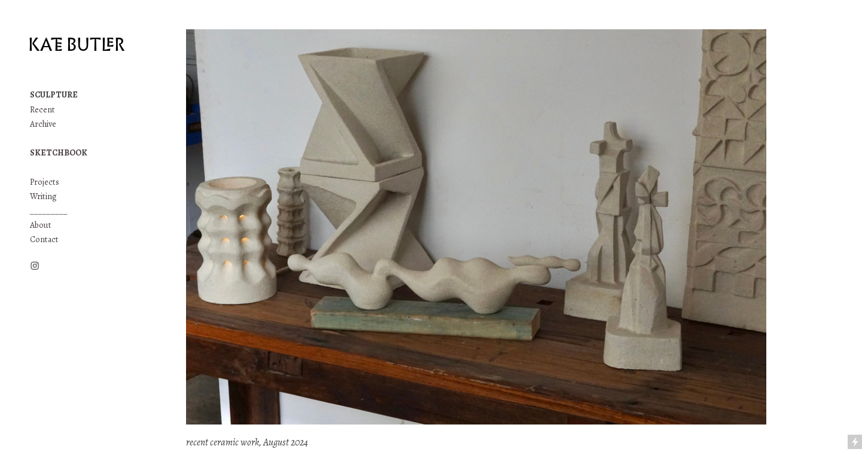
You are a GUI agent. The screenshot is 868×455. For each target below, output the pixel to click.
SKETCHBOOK (59, 153)
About (41, 225)
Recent (42, 110)
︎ (35, 266)
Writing (43, 196)
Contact (44, 239)
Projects (45, 182)
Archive (43, 124)
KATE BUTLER (77, 45)
